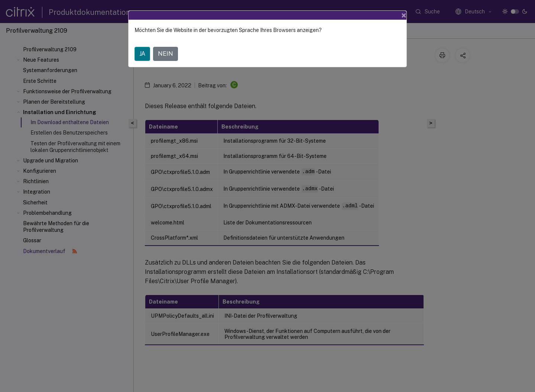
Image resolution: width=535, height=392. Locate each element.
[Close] (404, 15)
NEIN (166, 54)
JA (142, 54)
